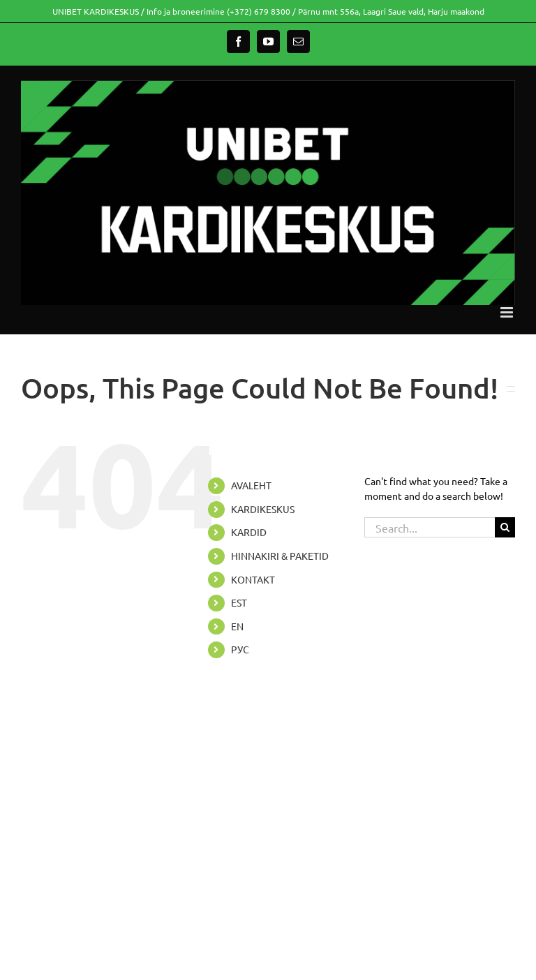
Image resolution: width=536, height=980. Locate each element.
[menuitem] (287, 603)
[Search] (505, 527)
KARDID (249, 532)
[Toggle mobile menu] (508, 312)
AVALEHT (251, 485)
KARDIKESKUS (263, 509)
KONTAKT (253, 579)
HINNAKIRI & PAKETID (280, 556)
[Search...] (430, 527)
